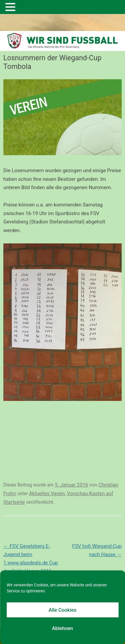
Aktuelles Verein (47, 493)
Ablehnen (62, 628)
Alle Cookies (63, 610)
